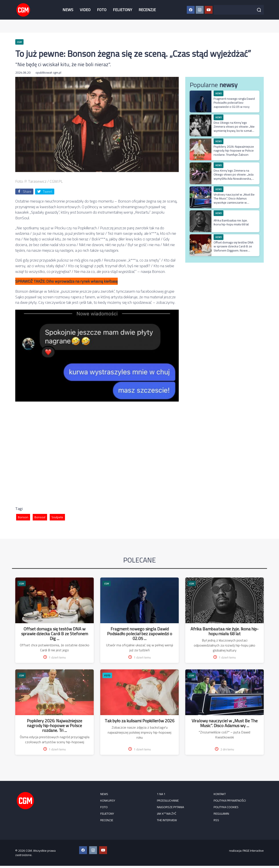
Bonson (23, 517)
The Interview (167, 820)
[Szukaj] (259, 10)
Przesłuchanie (168, 800)
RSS (216, 820)
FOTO (102, 10)
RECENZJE (147, 10)
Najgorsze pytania (170, 807)
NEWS (68, 10)
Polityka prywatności (230, 800)
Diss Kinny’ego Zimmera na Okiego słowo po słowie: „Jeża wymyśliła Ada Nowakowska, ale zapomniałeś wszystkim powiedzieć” (234, 178)
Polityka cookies (226, 807)
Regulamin (221, 814)
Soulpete (57, 517)
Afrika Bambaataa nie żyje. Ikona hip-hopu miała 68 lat (231, 222)
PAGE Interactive (253, 851)
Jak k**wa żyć (167, 814)
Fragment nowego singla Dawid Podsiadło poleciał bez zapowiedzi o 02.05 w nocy (234, 103)
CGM (22, 583)
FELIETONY (122, 10)
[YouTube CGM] (209, 10)
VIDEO (85, 10)
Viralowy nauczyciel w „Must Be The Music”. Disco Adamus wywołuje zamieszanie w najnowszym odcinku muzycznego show (234, 202)
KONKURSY (108, 800)
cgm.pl (57, 73)
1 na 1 (161, 794)
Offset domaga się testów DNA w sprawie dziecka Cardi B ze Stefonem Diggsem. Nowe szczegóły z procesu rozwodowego (233, 250)
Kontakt (220, 794)
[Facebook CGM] (191, 10)
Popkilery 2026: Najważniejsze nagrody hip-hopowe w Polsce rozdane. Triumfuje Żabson (234, 150)
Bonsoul (40, 517)
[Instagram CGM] (200, 10)
